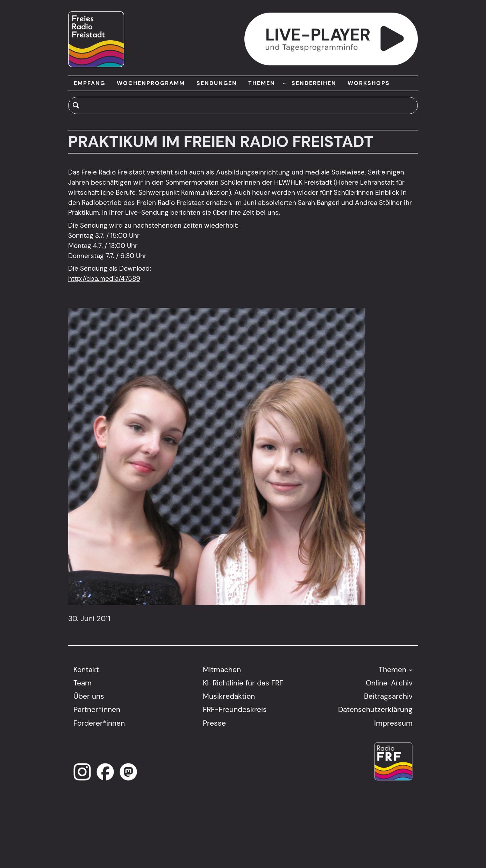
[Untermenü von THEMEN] (284, 83)
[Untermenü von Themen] (410, 669)
